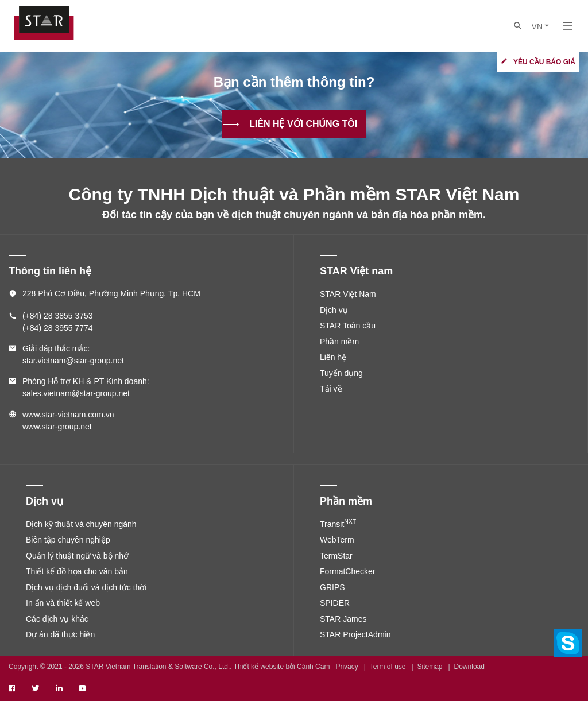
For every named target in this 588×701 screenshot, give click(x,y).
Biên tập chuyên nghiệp (68, 540)
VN (541, 26)
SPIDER (335, 603)
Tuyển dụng (341, 373)
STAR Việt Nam (348, 294)
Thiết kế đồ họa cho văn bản (77, 571)
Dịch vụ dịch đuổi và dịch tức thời (86, 587)
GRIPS (332, 587)
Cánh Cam (313, 667)
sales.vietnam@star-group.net (76, 393)
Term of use (388, 667)
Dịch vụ (334, 310)
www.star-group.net (57, 427)
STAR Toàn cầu (348, 326)
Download (469, 667)
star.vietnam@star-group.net (73, 361)
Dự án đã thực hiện (60, 634)
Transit (338, 524)
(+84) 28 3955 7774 (58, 328)
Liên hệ (333, 357)
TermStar (336, 556)
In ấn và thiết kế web (63, 603)
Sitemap (430, 667)
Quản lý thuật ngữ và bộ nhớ (77, 556)
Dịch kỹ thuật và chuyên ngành (81, 524)
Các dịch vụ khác (57, 619)
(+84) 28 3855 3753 (58, 316)
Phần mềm (339, 342)
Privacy (347, 667)
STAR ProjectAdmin (355, 634)
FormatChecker (347, 571)
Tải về (331, 389)
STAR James (343, 619)
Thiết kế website (259, 667)
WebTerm (337, 540)
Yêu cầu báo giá (544, 62)
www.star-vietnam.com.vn (68, 415)
